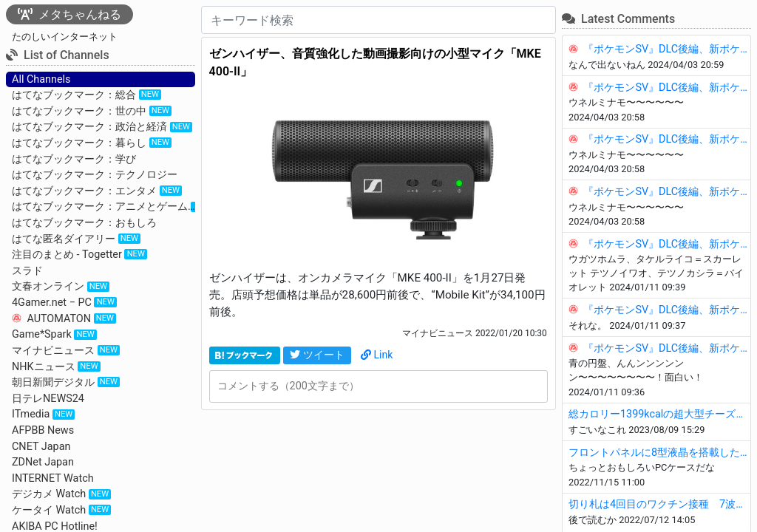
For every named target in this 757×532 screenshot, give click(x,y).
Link (377, 355)
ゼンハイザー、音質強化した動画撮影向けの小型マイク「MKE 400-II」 (375, 62)
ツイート (317, 355)
